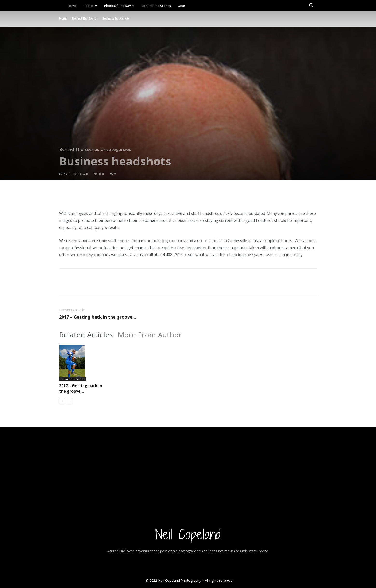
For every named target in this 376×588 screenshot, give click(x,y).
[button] (311, 6)
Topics (90, 6)
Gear (181, 6)
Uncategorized (116, 149)
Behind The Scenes (156, 6)
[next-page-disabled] (70, 401)
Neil (66, 174)
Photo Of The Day (119, 6)
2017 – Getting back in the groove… (98, 317)
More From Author (150, 335)
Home (72, 6)
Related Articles (86, 335)
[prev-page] (62, 401)
